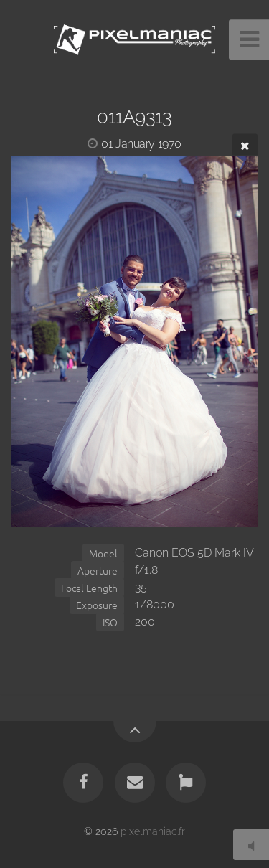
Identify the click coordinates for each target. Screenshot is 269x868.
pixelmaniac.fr (153, 831)
